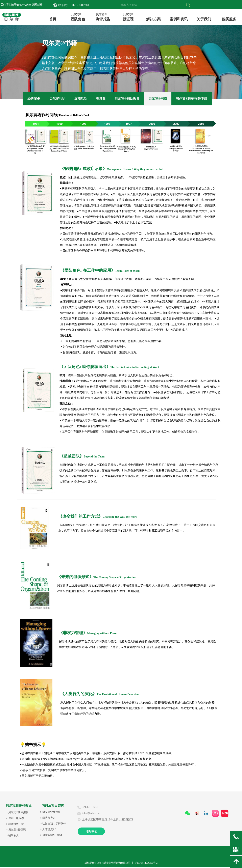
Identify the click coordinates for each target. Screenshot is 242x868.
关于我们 (204, 19)
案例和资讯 (179, 19)
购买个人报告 (229, 19)
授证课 (128, 19)
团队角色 (78, 19)
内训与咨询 (153, 19)
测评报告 (103, 19)
